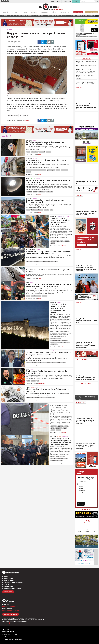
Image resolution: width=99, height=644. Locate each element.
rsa (53, 397)
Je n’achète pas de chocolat (86, 493)
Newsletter (8, 592)
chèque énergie (30, 397)
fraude (65, 428)
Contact (6, 576)
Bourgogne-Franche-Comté (34, 351)
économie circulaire (37, 170)
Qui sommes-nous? (9, 578)
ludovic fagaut (59, 342)
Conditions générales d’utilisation (13, 588)
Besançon (29, 158)
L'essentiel (87, 58)
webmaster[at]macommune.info (10, 623)
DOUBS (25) (29, 140)
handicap (37, 397)
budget (28, 363)
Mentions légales (8, 586)
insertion (58, 170)
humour (53, 342)
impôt (42, 397)
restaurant (45, 296)
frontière (53, 430)
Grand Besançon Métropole (37, 210)
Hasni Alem (65, 341)
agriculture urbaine (55, 241)
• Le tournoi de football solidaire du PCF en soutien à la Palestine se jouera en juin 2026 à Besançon (87, 71)
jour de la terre (50, 192)
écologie (35, 192)
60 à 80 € (81, 488)
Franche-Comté (31, 250)
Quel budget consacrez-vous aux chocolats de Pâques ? (85, 478)
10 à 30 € (81, 484)
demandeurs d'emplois (36, 363)
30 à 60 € (81, 486)
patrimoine (46, 210)
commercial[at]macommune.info (11, 610)
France (28, 178)
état (43, 363)
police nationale (35, 152)
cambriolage (29, 261)
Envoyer (81, 504)
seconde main (64, 170)
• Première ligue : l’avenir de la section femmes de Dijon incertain (86, 66)
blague (59, 339)
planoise (53, 243)
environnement (42, 192)
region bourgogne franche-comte (58, 363)
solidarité (29, 172)
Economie (46, 351)
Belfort (28, 268)
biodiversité (29, 192)
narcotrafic (59, 430)
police (56, 261)
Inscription (81, 245)
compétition (34, 296)
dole (38, 381)
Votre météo (87, 510)
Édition (52, 9)
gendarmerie (36, 261)
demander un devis (11, 614)
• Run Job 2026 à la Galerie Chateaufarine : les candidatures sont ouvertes (86, 77)
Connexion (92, 245)
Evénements (60, 216)
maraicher (67, 241)
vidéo (51, 210)
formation (48, 363)
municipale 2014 (24, 115)
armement (53, 459)
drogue (53, 428)
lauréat (39, 296)
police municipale (55, 460)
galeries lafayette (51, 170)
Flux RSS (6, 584)
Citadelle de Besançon (56, 341)
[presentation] (76, 392)
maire (66, 459)
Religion (34, 268)
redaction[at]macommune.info (10, 606)
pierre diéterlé (66, 342)
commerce (29, 170)
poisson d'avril (54, 344)
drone (28, 210)
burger (28, 296)
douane (66, 426)
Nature (33, 178)
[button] (94, 1)
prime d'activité (48, 397)
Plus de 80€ (82, 491)
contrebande (54, 426)
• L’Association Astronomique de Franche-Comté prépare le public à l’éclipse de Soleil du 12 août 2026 (86, 82)
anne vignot (54, 339)
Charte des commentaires (10, 580)
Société (9, 30)
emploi (28, 152)
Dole (28, 283)
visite (61, 460)
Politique (60, 437)
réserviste (48, 152)
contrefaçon (61, 426)
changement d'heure (13, 115)
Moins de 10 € (82, 482)
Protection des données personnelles (13, 582)
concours (33, 381)
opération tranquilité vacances (47, 261)
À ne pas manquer (87, 383)
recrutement (42, 152)
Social (33, 387)
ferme (62, 241)
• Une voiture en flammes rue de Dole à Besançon (86, 62)
